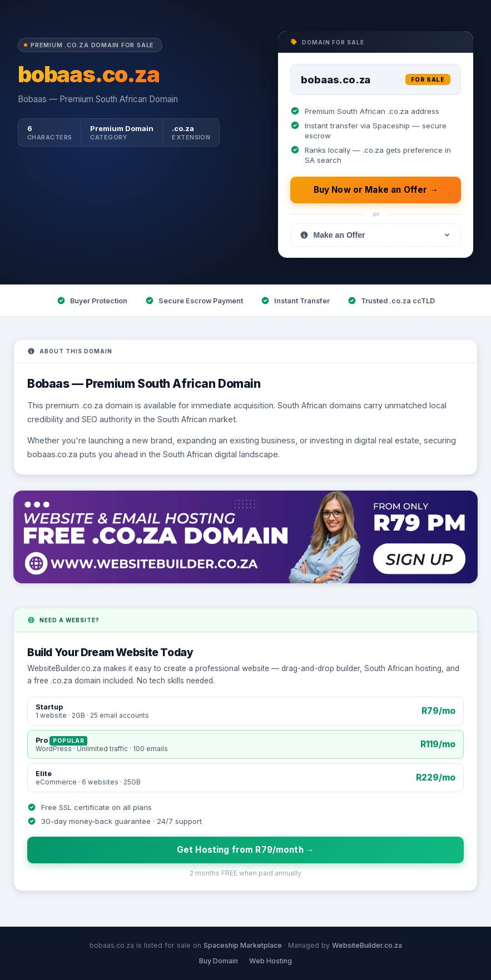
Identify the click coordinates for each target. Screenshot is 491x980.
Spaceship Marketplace (243, 945)
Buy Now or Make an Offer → (376, 190)
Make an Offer (376, 235)
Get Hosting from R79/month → (245, 850)
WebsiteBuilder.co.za (367, 945)
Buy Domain (219, 961)
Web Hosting (271, 961)
